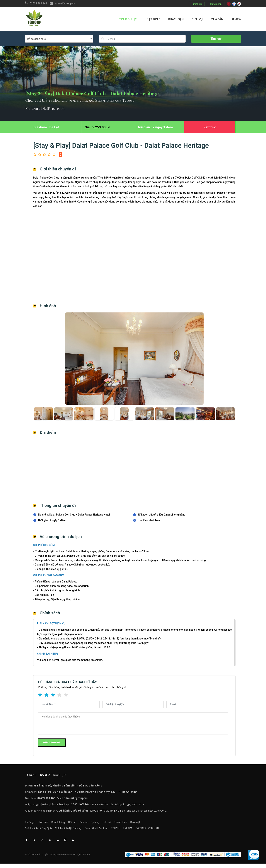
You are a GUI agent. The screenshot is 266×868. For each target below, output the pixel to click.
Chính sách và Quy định (38, 831)
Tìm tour (216, 39)
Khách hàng (64, 824)
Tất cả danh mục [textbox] (36, 39)
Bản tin (96, 824)
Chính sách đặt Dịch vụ (71, 831)
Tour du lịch (129, 19)
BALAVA (140, 831)
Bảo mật (161, 824)
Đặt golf (153, 19)
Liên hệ (126, 824)
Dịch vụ (197, 19)
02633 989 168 (38, 4)
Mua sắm (217, 19)
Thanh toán (143, 824)
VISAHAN (169, 831)
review (236, 19)
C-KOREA (157, 831)
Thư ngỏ (30, 824)
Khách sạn (176, 19)
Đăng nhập (215, 4)
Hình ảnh (46, 824)
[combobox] (59, 39)
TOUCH (125, 831)
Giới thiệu (196, 4)
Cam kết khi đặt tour (103, 831)
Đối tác (82, 824)
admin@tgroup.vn (65, 4)
